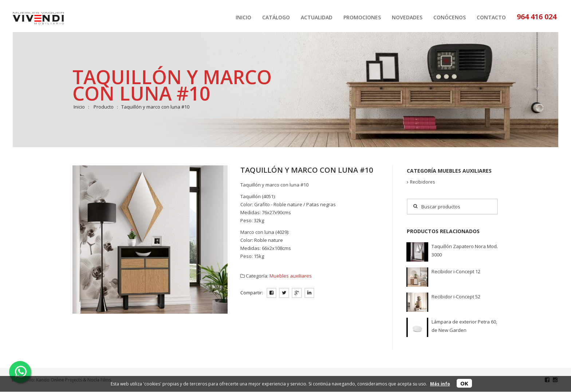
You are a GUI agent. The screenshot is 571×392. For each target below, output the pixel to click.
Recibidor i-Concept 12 (456, 271)
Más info (440, 384)
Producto (104, 107)
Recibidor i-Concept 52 (456, 297)
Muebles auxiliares (291, 276)
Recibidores (422, 182)
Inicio (79, 107)
